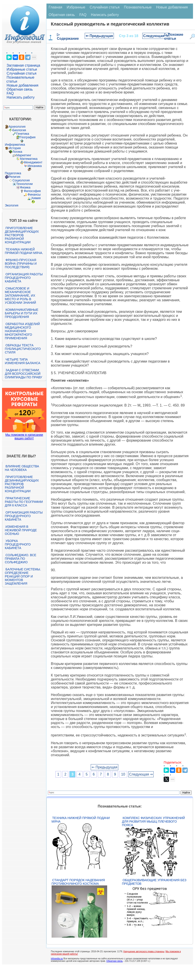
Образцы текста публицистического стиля (23, 349)
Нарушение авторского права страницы (144, 951)
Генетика (23, 134)
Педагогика (13, 173)
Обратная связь (20, 89)
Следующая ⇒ (156, 36)
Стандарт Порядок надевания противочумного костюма (78, 882)
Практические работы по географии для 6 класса (24, 502)
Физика (25, 187)
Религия (15, 177)
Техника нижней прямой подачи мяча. (24, 251)
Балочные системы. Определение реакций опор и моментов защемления (23, 576)
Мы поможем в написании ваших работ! (24, 436)
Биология (19, 130)
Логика (17, 152)
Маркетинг (24, 155)
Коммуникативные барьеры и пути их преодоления (22, 313)
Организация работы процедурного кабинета (24, 278)
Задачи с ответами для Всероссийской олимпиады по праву (24, 374)
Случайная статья (22, 73)
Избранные (76, 7)
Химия (36, 198)
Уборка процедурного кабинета (18, 544)
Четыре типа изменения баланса (23, 361)
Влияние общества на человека (22, 468)
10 (123, 774)
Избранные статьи (22, 69)
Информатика (15, 145)
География (28, 137)
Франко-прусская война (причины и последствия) (21, 264)
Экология (12, 205)
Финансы (34, 194)
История (15, 148)
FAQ (10, 93)
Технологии (24, 184)
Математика (29, 159)
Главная (55, 7)
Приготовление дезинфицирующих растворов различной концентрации (22, 235)
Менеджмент (33, 162)
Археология (17, 127)
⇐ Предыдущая (99, 36)
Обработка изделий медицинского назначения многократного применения (22, 331)
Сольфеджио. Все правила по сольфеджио (21, 559)
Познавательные (138, 7)
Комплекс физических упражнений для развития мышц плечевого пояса (153, 821)
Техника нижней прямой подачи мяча (81, 820)
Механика (35, 166)
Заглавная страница (23, 65)
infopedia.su (57, 959)
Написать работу (21, 97)
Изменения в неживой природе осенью (21, 530)
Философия (32, 191)
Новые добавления (23, 85)
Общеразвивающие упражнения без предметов (154, 882)
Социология (21, 180)
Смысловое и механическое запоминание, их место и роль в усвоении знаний (20, 296)
